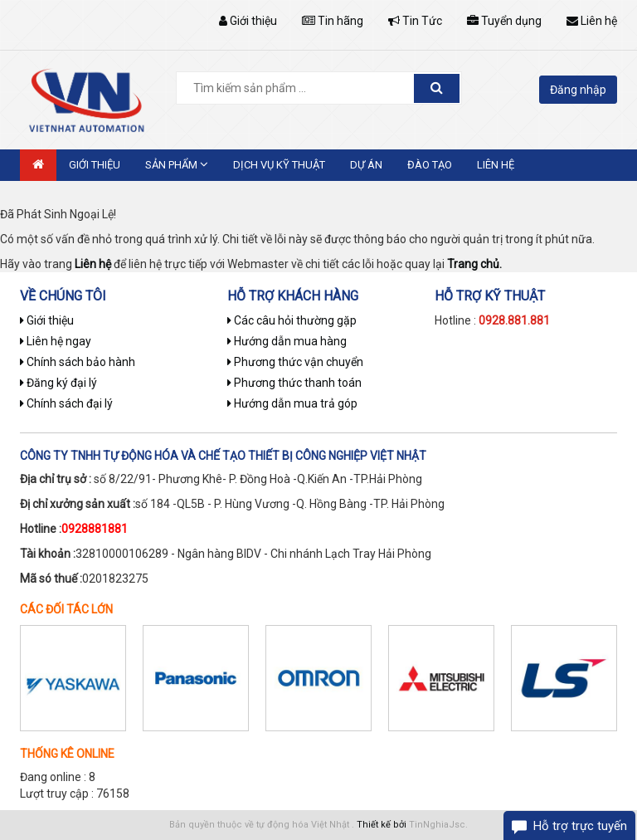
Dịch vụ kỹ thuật (279, 165)
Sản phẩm (177, 164)
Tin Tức (415, 21)
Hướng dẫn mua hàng (287, 341)
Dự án (366, 165)
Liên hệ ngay (56, 341)
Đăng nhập (578, 90)
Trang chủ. (474, 264)
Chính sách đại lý (66, 403)
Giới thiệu (248, 21)
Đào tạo (430, 165)
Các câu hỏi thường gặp (292, 320)
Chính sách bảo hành (78, 362)
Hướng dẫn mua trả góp (292, 403)
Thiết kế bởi (382, 825)
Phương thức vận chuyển (295, 362)
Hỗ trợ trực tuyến (580, 826)
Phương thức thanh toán (294, 383)
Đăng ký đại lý (58, 383)
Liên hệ (592, 21)
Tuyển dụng (504, 21)
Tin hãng (333, 21)
